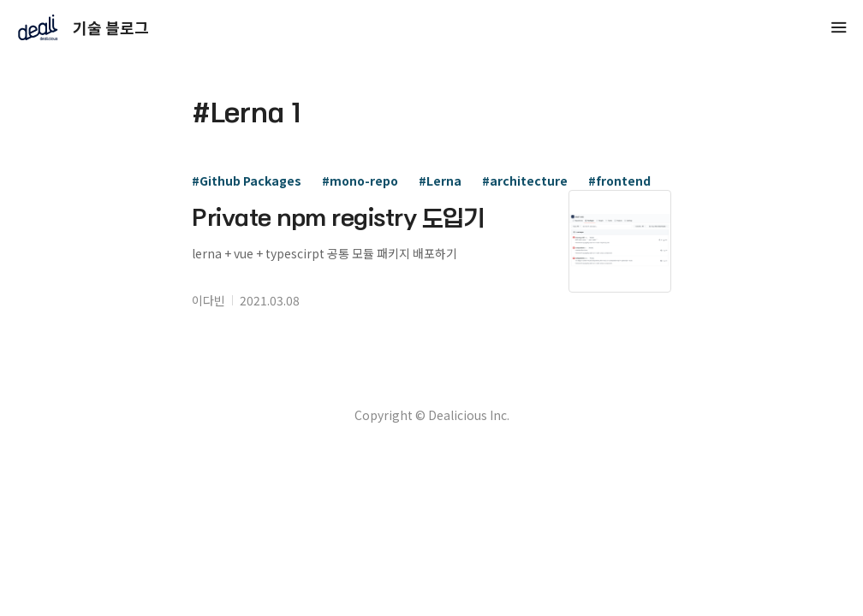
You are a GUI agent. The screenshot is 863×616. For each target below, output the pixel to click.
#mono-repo (360, 181)
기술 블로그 (74, 27)
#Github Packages (247, 181)
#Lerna (440, 181)
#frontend (619, 181)
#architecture (525, 181)
